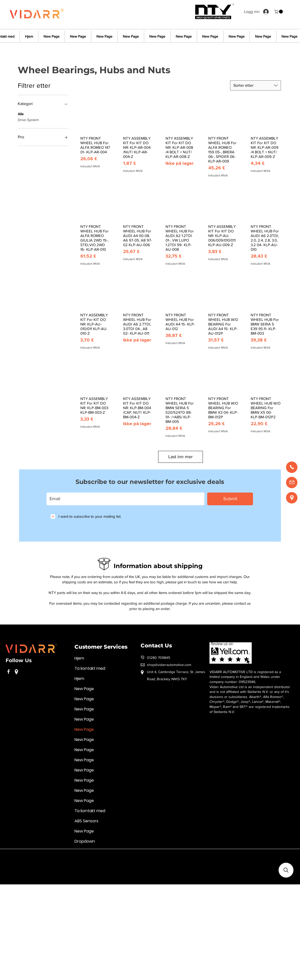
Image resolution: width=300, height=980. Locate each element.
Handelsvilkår (129, 856)
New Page (84, 689)
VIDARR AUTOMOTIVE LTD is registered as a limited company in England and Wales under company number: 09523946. (245, 677)
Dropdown (85, 841)
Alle (21, 114)
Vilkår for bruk (16, 856)
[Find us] (292, 498)
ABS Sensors (86, 821)
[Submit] (230, 499)
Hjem (79, 658)
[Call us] (292, 467)
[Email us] (292, 482)
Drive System (28, 119)
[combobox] (256, 85)
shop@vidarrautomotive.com (169, 665)
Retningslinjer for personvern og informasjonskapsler (73, 856)
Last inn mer (181, 457)
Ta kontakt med (90, 668)
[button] (279, 12)
